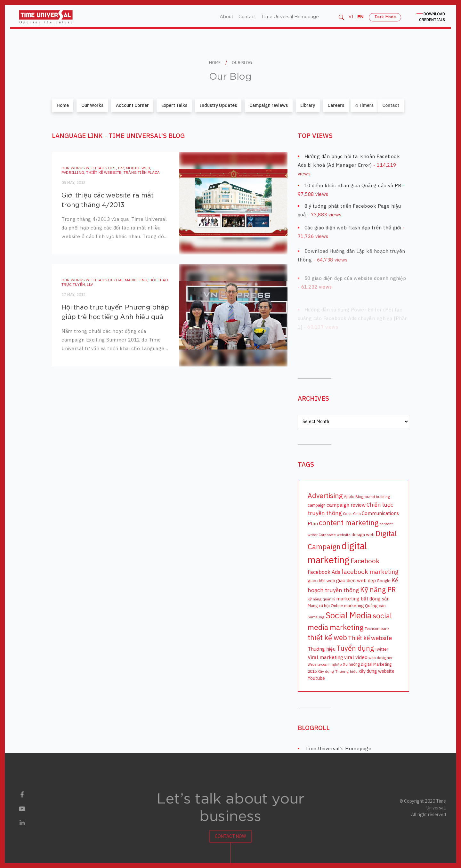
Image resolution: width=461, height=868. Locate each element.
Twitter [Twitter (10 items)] (382, 649)
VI (351, 17)
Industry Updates (217, 105)
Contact (247, 17)
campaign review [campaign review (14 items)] (346, 505)
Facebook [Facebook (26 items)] (365, 561)
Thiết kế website (104, 172)
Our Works (92, 105)
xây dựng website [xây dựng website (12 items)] (376, 671)
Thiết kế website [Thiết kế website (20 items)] (370, 638)
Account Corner (132, 105)
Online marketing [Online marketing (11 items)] (347, 605)
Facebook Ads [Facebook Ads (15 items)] (324, 571)
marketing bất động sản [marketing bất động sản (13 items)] (363, 598)
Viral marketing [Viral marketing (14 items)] (325, 657)
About (226, 17)
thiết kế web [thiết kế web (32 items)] (327, 638)
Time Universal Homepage (290, 17)
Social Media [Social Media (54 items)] (349, 615)
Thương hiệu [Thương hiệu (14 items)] (322, 648)
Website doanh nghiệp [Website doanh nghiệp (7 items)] (325, 664)
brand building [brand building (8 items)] (377, 496)
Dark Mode (385, 17)
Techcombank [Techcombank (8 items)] (377, 628)
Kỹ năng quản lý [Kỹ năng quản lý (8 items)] (321, 599)
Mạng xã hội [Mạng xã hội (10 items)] (319, 605)
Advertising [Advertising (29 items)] (325, 495)
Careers (313, 105)
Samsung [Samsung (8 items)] (316, 617)
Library (295, 105)
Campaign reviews (263, 105)
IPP (121, 168)
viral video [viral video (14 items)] (356, 657)
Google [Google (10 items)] (384, 581)
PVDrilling (73, 172)
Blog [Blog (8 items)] (360, 496)
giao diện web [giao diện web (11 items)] (321, 581)
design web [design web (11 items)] (363, 534)
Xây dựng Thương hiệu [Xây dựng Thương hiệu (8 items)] (338, 671)
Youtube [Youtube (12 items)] (316, 678)
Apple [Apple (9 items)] (349, 496)
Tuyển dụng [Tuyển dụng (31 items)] (355, 648)
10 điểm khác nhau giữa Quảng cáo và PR (353, 185)
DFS (112, 168)
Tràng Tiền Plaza (142, 172)
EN (360, 17)
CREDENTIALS (432, 17)
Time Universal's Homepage (338, 748)
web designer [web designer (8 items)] (380, 657)
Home (63, 105)
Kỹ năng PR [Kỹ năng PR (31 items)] (378, 589)
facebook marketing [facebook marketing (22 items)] (370, 571)
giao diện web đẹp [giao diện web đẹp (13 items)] (356, 580)
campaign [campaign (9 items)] (317, 505)
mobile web (138, 168)
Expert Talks (174, 105)
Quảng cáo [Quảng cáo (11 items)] (375, 605)
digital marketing (119, 280)
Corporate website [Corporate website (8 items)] (335, 535)
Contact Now (230, 841)
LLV (81, 284)
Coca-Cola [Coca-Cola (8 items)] (352, 514)
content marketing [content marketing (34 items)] (349, 522)
